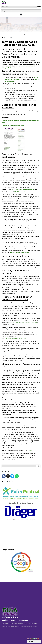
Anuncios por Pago (20, 192)
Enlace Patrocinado (9, 483)
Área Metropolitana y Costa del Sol (23, 190)
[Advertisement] (21, 536)
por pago (31, 452)
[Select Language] (34, 641)
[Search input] (19, 7)
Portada (4, 35)
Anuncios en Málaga (12, 35)
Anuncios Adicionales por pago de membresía (23, 323)
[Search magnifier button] (40, 7)
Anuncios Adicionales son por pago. (15, 339)
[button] (21, 15)
